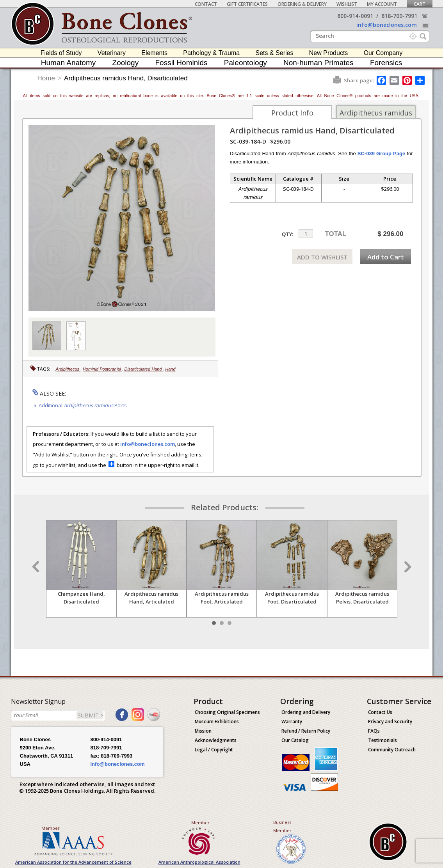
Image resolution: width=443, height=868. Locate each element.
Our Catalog (295, 740)
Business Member (282, 826)
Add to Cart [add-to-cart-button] (386, 257)
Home (46, 78)
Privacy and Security (390, 722)
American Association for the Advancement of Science (73, 862)
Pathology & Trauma (211, 53)
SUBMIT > (91, 715)
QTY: (288, 234)
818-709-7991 (399, 16)
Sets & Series (275, 53)
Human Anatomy (68, 63)
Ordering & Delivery (302, 4)
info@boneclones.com (387, 25)
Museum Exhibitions (217, 722)
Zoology (126, 63)
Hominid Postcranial (102, 369)
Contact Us (380, 712)
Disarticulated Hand (143, 369)
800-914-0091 (355, 16)
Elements (154, 53)
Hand (170, 369)
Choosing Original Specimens (227, 712)
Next (407, 567)
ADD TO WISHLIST (322, 257)
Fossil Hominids (181, 63)
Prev (37, 567)
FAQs (374, 731)
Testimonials (383, 740)
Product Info (292, 113)
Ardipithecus (68, 369)
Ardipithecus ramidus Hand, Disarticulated (126, 78)
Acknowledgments (216, 740)
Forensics (386, 63)
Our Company (383, 53)
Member (51, 828)
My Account (382, 4)
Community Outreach (392, 750)
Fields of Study (61, 53)
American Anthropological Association (199, 862)
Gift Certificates (247, 4)
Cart (420, 4)
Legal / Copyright (214, 750)
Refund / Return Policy (306, 731)
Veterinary (112, 53)
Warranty (292, 722)
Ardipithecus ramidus (376, 113)
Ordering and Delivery (306, 712)
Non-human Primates (318, 63)
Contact (206, 4)
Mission (203, 731)
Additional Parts (83, 405)
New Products (329, 53)
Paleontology (246, 63)
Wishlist (347, 4)
